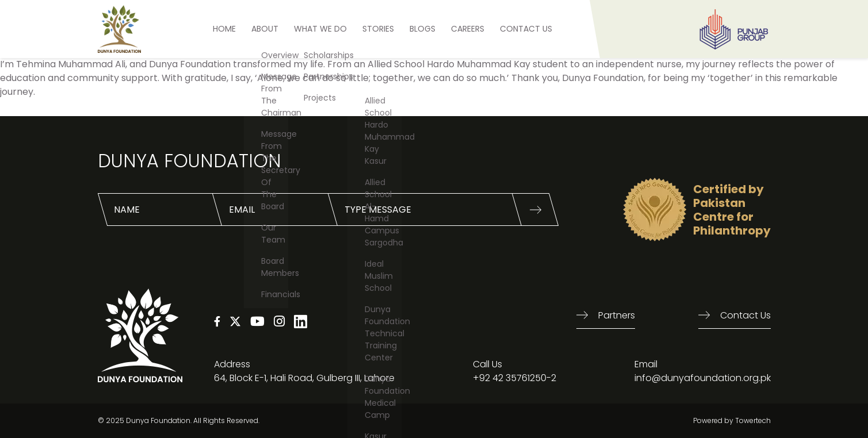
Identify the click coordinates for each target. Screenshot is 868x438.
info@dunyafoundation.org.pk (703, 378)
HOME (224, 29)
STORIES (378, 29)
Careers (468, 29)
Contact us (745, 315)
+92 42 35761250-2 (515, 378)
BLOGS (422, 29)
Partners (617, 315)
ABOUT (265, 29)
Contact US (526, 29)
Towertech (753, 420)
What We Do (320, 29)
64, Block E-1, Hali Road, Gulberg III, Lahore (304, 378)
